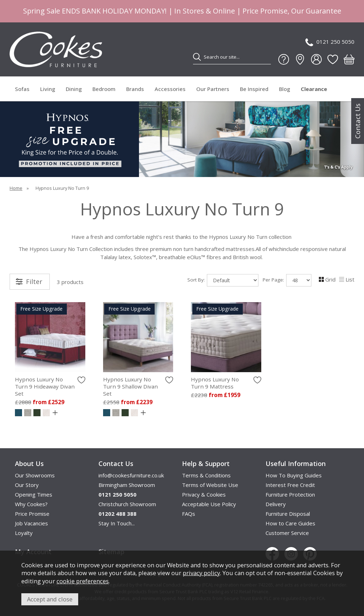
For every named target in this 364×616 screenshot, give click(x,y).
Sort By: (223, 280)
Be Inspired (254, 89)
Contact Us (358, 121)
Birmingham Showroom (127, 485)
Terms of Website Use (210, 485)
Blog (285, 89)
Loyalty (24, 533)
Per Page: (287, 280)
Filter (34, 282)
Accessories (170, 89)
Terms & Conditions (206, 475)
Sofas (22, 89)
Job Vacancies (31, 523)
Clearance (314, 89)
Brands (135, 89)
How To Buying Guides (294, 475)
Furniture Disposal (288, 514)
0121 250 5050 (330, 42)
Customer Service (287, 533)
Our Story (27, 485)
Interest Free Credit (290, 485)
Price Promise (32, 514)
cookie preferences (83, 581)
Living (48, 89)
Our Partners (213, 89)
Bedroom (104, 89)
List (347, 279)
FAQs (189, 514)
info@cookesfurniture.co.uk (131, 475)
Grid (327, 279)
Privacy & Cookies (204, 494)
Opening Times (34, 494)
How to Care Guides (290, 523)
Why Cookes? (31, 504)
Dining (74, 89)
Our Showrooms (35, 475)
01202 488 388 (117, 514)
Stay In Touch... (117, 523)
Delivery (276, 504)
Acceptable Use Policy (209, 504)
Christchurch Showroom (127, 504)
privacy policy (201, 573)
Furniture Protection (290, 494)
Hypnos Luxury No (50, 386)
